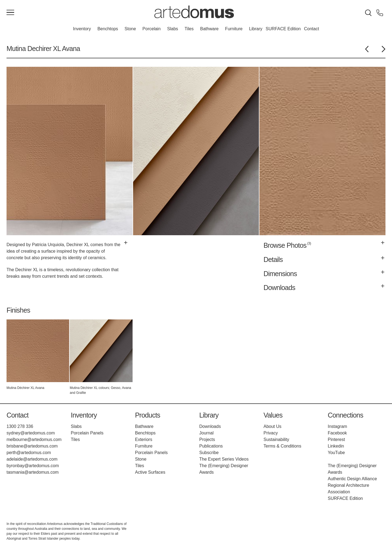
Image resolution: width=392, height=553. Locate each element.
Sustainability (276, 439)
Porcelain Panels (87, 433)
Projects (207, 439)
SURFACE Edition (283, 29)
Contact (312, 29)
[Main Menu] (10, 13)
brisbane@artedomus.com (32, 446)
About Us (272, 426)
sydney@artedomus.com (31, 433)
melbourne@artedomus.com (34, 439)
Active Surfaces (150, 472)
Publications (211, 446)
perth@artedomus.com (29, 453)
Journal (206, 433)
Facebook (337, 433)
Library (256, 29)
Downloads (210, 426)
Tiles (189, 29)
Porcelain (151, 29)
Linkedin (336, 446)
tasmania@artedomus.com (33, 472)
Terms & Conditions (282, 446)
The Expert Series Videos (224, 459)
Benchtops (108, 29)
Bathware (209, 29)
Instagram (337, 426)
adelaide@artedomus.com (32, 459)
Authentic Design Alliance (352, 479)
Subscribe (209, 453)
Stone (130, 29)
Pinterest (336, 439)
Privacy (271, 433)
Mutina (16, 49)
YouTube (336, 453)
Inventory (82, 29)
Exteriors (144, 439)
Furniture (234, 29)
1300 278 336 (20, 426)
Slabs (173, 29)
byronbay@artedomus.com (33, 466)
